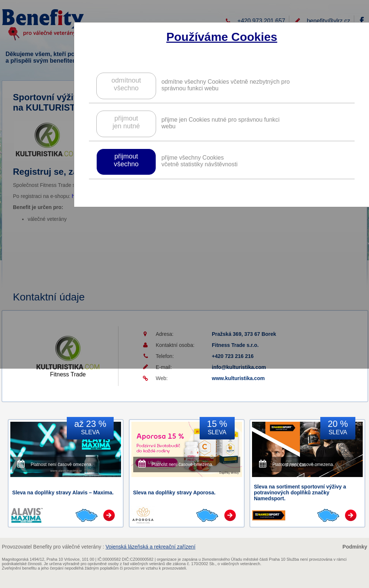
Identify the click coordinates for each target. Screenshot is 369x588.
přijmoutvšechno (126, 160)
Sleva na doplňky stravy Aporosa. (175, 493)
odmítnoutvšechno (126, 84)
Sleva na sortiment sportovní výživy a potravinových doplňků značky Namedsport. (300, 493)
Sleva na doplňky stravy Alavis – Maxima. (63, 493)
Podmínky (355, 547)
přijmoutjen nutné (126, 122)
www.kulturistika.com (238, 378)
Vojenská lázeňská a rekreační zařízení (151, 547)
